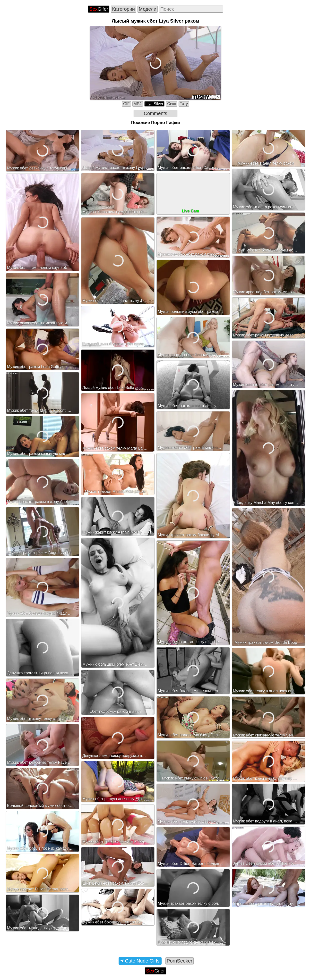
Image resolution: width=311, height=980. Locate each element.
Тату (184, 104)
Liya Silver (155, 104)
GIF (126, 104)
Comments (156, 113)
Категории (123, 9)
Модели (148, 9)
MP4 (138, 104)
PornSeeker (180, 961)
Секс (172, 104)
